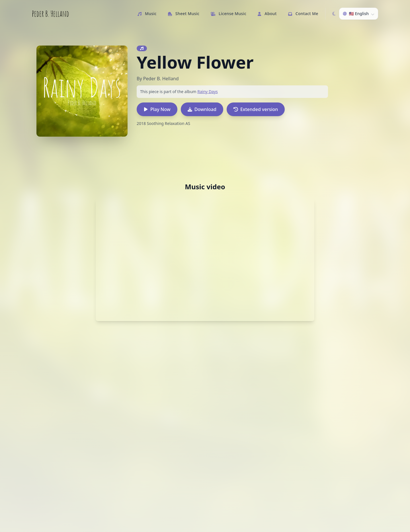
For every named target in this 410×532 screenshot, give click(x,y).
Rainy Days (208, 92)
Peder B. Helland (51, 14)
